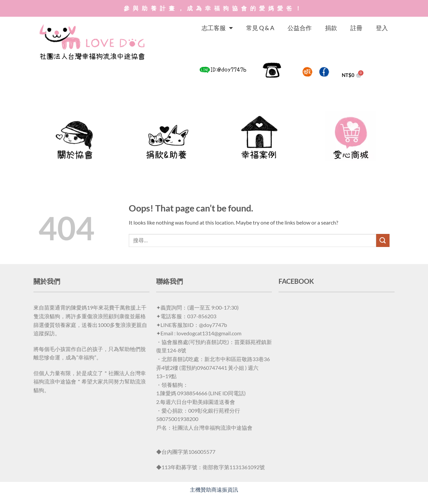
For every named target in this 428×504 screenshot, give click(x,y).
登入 (382, 28)
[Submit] (383, 240)
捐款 (331, 28)
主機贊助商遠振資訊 (214, 489)
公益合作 (300, 28)
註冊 (356, 28)
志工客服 (217, 28)
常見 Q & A (260, 28)
